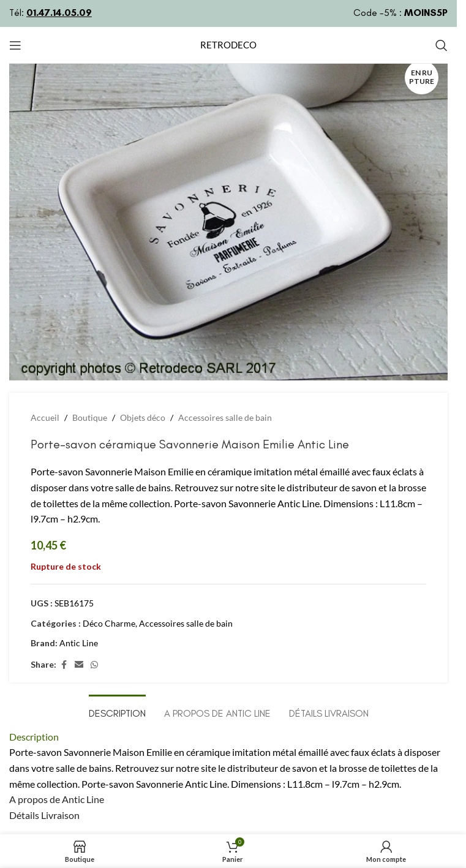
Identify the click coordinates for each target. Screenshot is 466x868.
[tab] (117, 712)
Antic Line (79, 643)
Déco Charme (109, 623)
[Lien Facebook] (64, 665)
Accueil (45, 417)
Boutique (90, 417)
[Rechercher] (442, 45)
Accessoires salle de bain (225, 417)
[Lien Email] (79, 665)
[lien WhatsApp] (94, 665)
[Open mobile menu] (15, 45)
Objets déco (143, 417)
